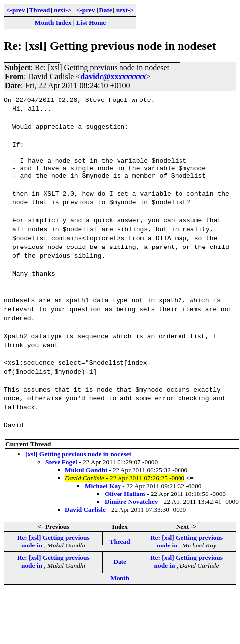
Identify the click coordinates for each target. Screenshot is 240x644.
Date (105, 10)
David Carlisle (85, 514)
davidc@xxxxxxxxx (113, 76)
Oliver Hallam (125, 498)
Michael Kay (103, 490)
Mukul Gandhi (86, 474)
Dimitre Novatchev (131, 506)
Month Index (53, 23)
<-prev (16, 10)
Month (120, 582)
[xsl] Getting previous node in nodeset (78, 459)
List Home (91, 23)
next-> (62, 10)
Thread (39, 10)
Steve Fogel (61, 467)
